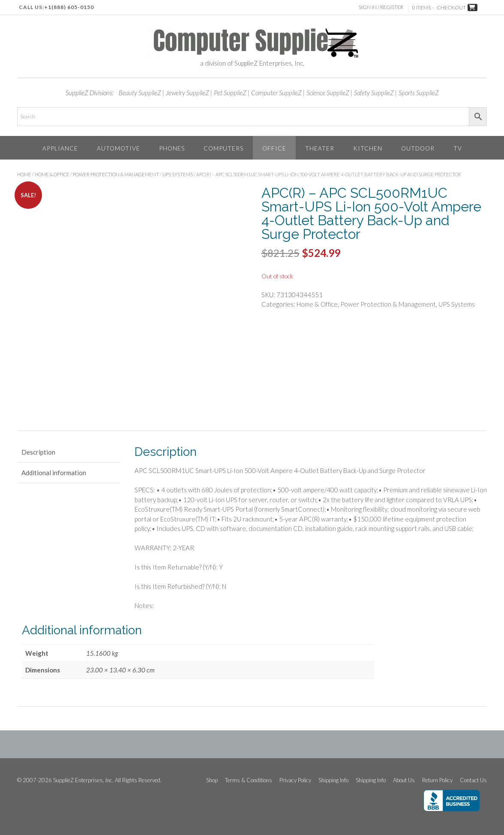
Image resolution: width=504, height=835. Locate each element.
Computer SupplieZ (276, 93)
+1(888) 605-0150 (69, 7)
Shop (212, 780)
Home (24, 174)
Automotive (118, 148)
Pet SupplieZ (230, 93)
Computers (223, 148)
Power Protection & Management (116, 174)
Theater (320, 148)
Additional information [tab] (54, 473)
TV (458, 148)
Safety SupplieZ (374, 93)
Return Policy (437, 780)
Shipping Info (333, 780)
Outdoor (418, 148)
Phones (172, 148)
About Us (404, 780)
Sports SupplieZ (419, 93)
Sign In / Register (382, 7)
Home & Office (52, 174)
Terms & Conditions (249, 780)
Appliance (60, 148)
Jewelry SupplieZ (187, 93)
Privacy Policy (295, 780)
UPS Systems (178, 174)
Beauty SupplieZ (140, 93)
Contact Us (473, 780)
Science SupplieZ (328, 93)
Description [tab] (38, 452)
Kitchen (368, 148)
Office (274, 148)
